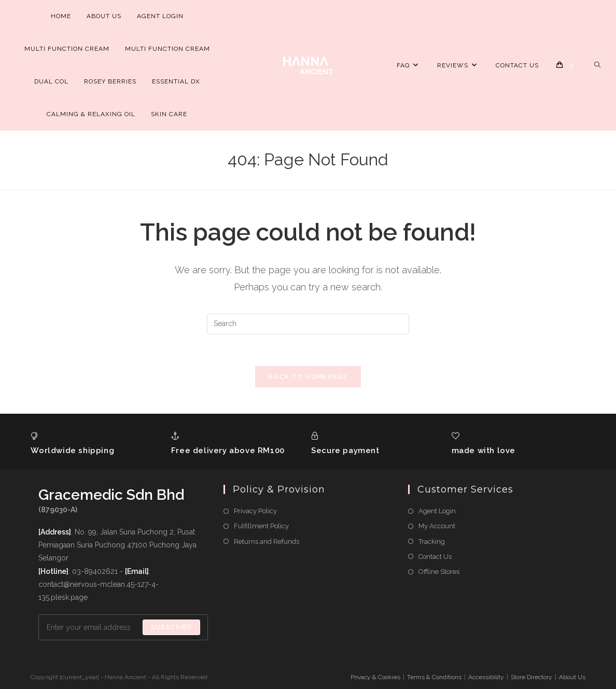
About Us (572, 677)
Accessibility (486, 677)
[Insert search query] (308, 324)
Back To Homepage (308, 377)
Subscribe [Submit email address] (171, 627)
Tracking (432, 542)
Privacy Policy (255, 511)
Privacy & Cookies (375, 677)
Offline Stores (439, 572)
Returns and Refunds (267, 542)
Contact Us (435, 557)
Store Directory (531, 677)
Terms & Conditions (434, 677)
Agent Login (437, 511)
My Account (437, 526)
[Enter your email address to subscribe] (123, 627)
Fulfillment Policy (261, 526)
